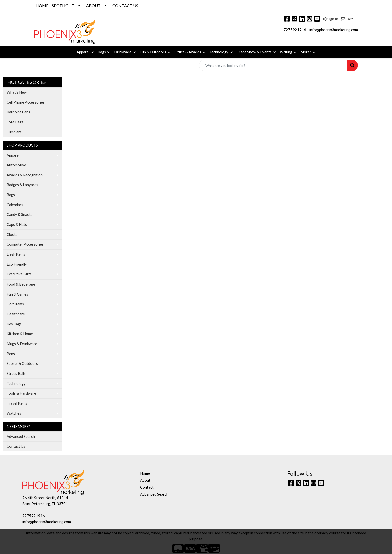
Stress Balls (16, 373)
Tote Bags (15, 122)
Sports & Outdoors (22, 363)
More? (306, 52)
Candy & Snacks (20, 215)
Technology (219, 52)
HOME (42, 5)
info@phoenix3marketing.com (334, 30)
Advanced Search (21, 437)
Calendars (15, 205)
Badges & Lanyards (22, 185)
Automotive (16, 165)
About (145, 480)
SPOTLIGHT (63, 5)
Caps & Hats (17, 225)
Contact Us (16, 446)
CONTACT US (125, 5)
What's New (17, 92)
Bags (102, 52)
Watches (14, 413)
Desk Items (16, 254)
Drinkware (123, 52)
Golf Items (15, 304)
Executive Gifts (19, 274)
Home (145, 473)
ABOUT (93, 5)
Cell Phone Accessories (26, 102)
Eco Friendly (17, 264)
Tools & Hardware (21, 393)
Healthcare (16, 314)
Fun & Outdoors (153, 52)
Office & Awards (188, 52)
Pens (11, 354)
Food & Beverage (21, 284)
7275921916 (295, 30)
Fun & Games (17, 294)
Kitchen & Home (20, 334)
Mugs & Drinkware (22, 344)
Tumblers (14, 132)
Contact (147, 487)
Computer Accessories (25, 244)
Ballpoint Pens (18, 112)
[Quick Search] (273, 65)
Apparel (83, 52)
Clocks (12, 235)
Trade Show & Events (254, 52)
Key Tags (14, 324)
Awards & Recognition (25, 175)
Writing (286, 52)
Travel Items (17, 403)
